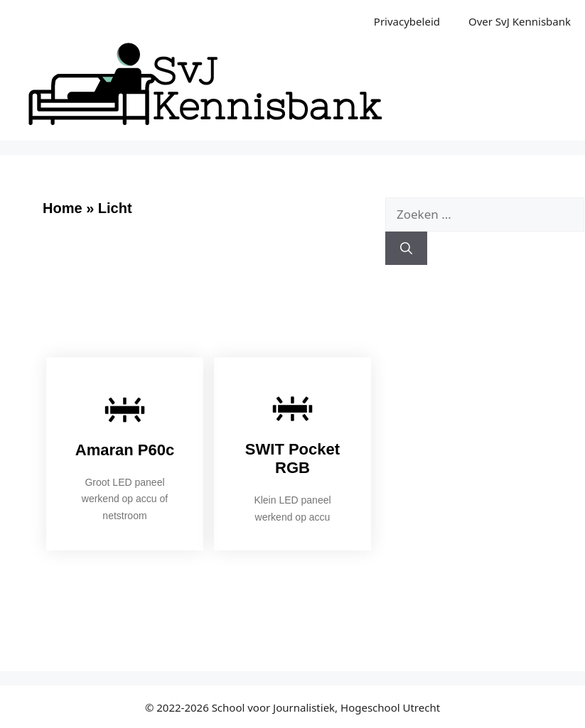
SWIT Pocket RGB (292, 458)
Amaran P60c (125, 450)
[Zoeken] (406, 249)
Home (63, 208)
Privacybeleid (407, 21)
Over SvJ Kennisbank (520, 21)
